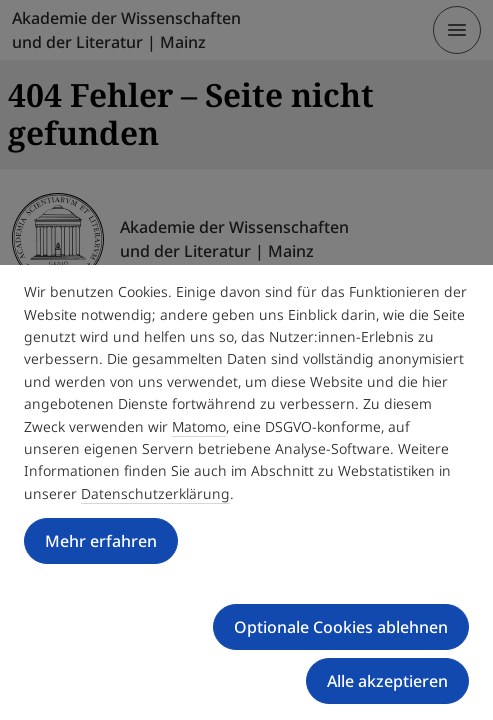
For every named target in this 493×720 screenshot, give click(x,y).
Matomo (199, 426)
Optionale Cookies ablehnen (341, 627)
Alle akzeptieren (387, 681)
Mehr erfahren (101, 541)
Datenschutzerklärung (155, 493)
